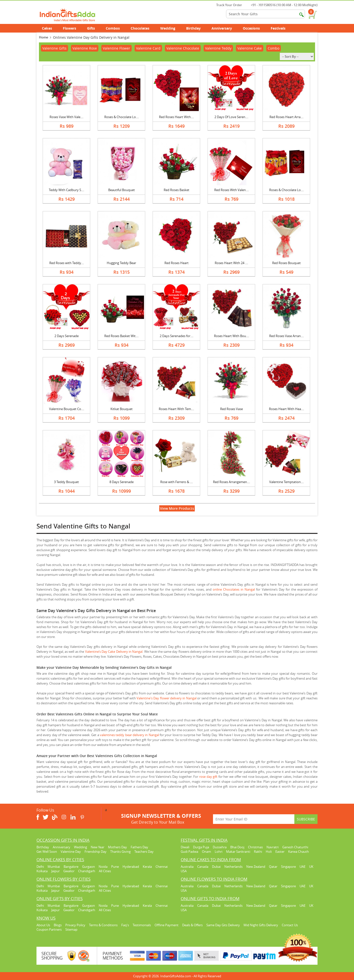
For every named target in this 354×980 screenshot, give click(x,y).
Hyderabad (131, 867)
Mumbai (54, 867)
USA (184, 871)
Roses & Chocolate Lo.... (122, 117)
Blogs (58, 925)
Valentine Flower (116, 48)
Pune (115, 867)
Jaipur (55, 871)
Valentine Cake (250, 48)
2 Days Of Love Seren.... (231, 117)
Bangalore (71, 867)
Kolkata (42, 871)
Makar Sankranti (238, 852)
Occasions (254, 28)
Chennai (162, 867)
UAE (302, 867)
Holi (269, 852)
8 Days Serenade (122, 482)
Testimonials (142, 925)
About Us (43, 925)
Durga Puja (201, 847)
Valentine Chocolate (183, 48)
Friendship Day (96, 852)
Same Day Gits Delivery (223, 925)
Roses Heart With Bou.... (231, 336)
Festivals (281, 28)
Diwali (185, 847)
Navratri (273, 847)
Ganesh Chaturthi (295, 847)
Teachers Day (144, 852)
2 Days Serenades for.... (177, 336)
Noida (103, 867)
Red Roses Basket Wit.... (121, 336)
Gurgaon (88, 867)
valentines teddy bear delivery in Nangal (129, 735)
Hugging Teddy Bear (121, 263)
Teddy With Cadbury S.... (66, 190)
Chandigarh (87, 871)
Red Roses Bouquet (286, 263)
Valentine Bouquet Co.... (67, 409)
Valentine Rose (85, 48)
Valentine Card (148, 48)
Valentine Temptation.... (286, 482)
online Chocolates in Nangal (234, 589)
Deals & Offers (192, 925)
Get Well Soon (47, 852)
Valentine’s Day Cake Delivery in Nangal (114, 652)
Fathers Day (139, 847)
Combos (113, 28)
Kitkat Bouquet (122, 409)
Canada (203, 867)
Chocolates (140, 28)
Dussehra (220, 847)
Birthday (196, 28)
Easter (280, 852)
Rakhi (258, 852)
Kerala (147, 867)
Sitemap (71, 929)
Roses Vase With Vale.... (66, 117)
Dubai (216, 867)
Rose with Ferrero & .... (177, 482)
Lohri (219, 852)
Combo (274, 48)
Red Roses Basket (177, 190)
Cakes (50, 28)
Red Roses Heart (177, 263)
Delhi (40, 867)
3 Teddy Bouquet (66, 482)
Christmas (255, 847)
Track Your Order (227, 5)
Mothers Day (117, 847)
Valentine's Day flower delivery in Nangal (167, 698)
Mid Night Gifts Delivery (261, 925)
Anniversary (224, 28)
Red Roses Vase (231, 409)
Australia (187, 867)
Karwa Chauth (299, 852)
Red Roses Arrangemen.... (231, 482)
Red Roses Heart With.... (176, 117)
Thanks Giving (120, 852)
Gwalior (69, 871)
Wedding (170, 28)
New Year (97, 847)
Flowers (72, 28)
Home (44, 37)
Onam (206, 852)
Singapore (288, 867)
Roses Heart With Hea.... (286, 409)
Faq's (125, 925)
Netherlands (233, 867)
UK (311, 867)
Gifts (94, 28)
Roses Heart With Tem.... (176, 409)
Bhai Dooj (237, 847)
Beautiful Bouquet (122, 190)
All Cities (105, 871)
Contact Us (290, 925)
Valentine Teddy (218, 48)
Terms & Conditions (103, 925)
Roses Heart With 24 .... (231, 263)
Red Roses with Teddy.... (67, 263)
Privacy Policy (75, 925)
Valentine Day (71, 852)
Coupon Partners (49, 929)
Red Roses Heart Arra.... (286, 117)
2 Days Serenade (67, 336)
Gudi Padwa (189, 852)
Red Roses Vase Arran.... (286, 336)
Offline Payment (167, 925)
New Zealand (256, 867)
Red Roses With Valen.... (231, 190)
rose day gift (208, 777)
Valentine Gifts (54, 48)
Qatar (273, 867)
